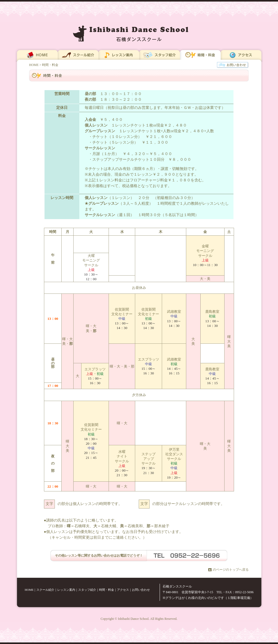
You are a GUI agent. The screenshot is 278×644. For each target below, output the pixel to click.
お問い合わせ (141, 590)
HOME (34, 65)
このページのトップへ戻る (229, 570)
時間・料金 (107, 590)
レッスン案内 (66, 590)
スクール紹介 (45, 590)
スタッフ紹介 (87, 590)
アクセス (123, 590)
